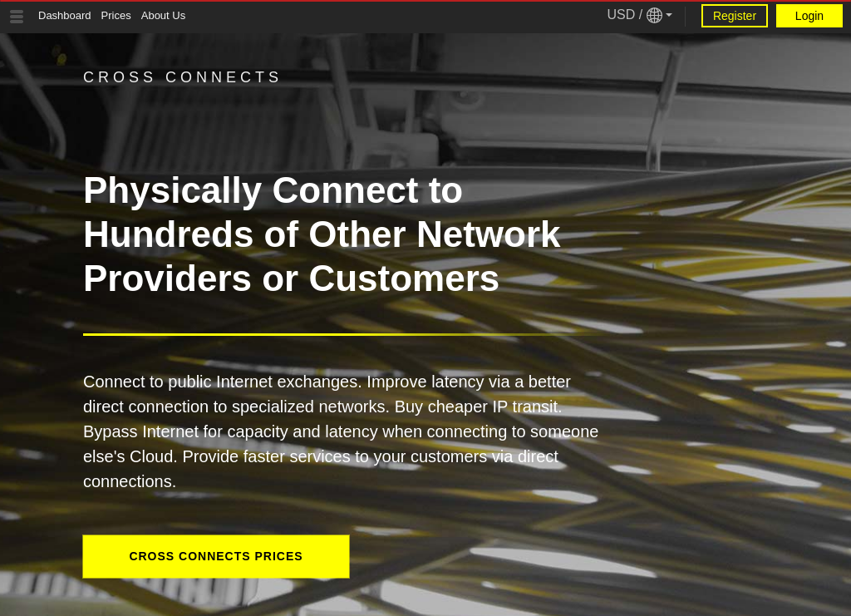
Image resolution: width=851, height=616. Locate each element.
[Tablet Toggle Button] (17, 17)
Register (735, 16)
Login (809, 16)
